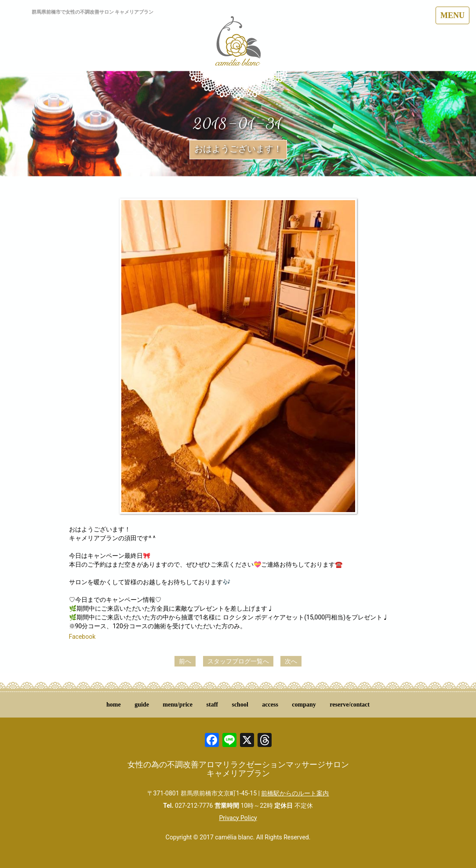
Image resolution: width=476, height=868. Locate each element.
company (304, 705)
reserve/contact (350, 705)
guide (142, 705)
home (114, 705)
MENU (452, 15)
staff (212, 705)
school (240, 705)
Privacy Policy (238, 818)
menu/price (178, 705)
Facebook (82, 637)
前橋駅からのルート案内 (295, 793)
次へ (291, 661)
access (270, 705)
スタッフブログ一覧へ (238, 661)
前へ (185, 661)
